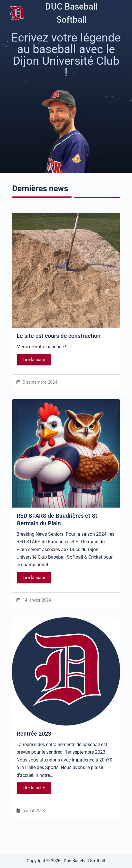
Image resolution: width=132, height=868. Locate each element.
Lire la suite (34, 360)
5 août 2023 (34, 811)
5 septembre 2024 (40, 382)
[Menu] (122, 13)
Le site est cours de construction (58, 336)
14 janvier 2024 (37, 600)
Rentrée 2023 (34, 734)
